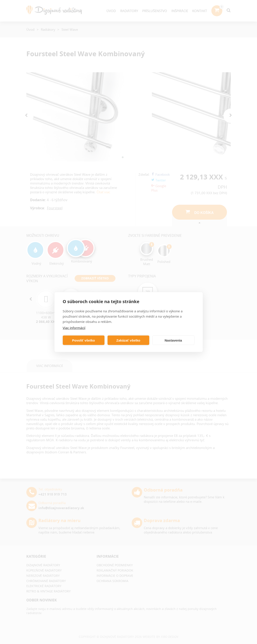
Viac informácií (74, 328)
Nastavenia (173, 340)
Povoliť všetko (84, 340)
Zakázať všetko (128, 340)
